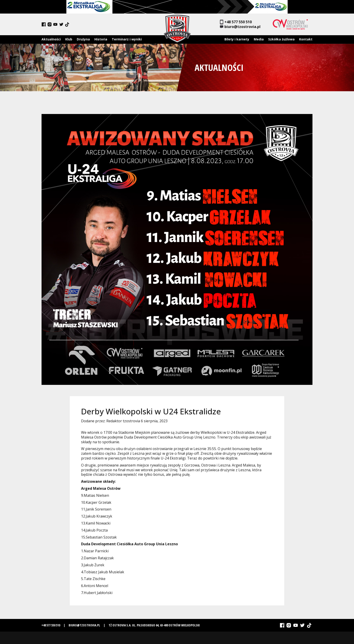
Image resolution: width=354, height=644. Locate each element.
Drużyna (83, 39)
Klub (69, 39)
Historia (101, 39)
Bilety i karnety (237, 39)
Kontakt (306, 39)
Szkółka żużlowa (281, 39)
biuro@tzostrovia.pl (240, 27)
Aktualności (51, 39)
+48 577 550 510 (236, 22)
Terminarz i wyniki (127, 39)
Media (259, 39)
